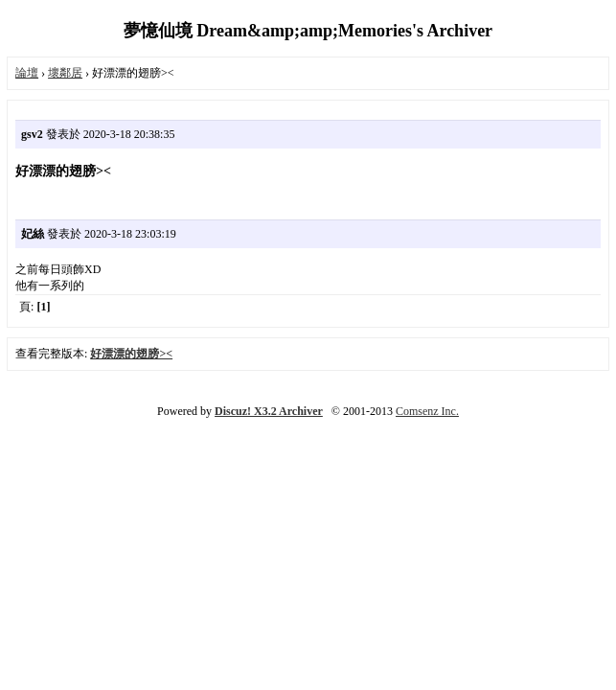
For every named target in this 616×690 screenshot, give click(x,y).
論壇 (27, 73)
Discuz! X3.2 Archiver (269, 411)
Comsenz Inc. (427, 411)
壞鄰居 (65, 73)
